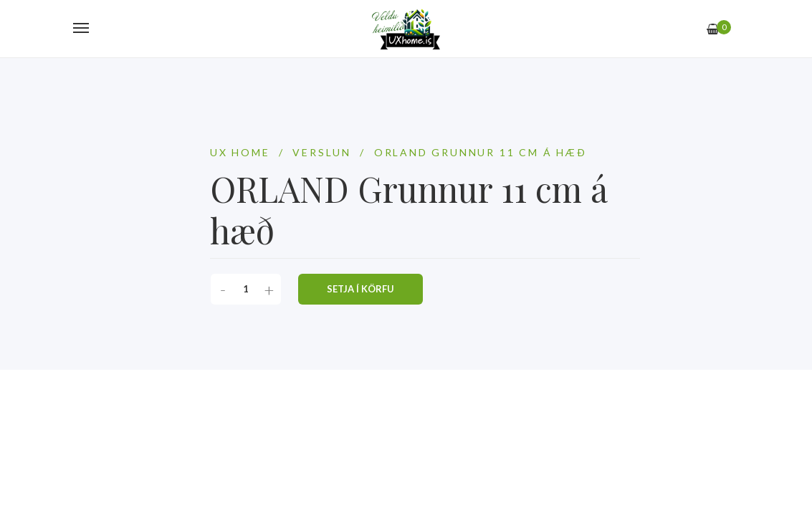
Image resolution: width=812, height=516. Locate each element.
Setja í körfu (360, 289)
